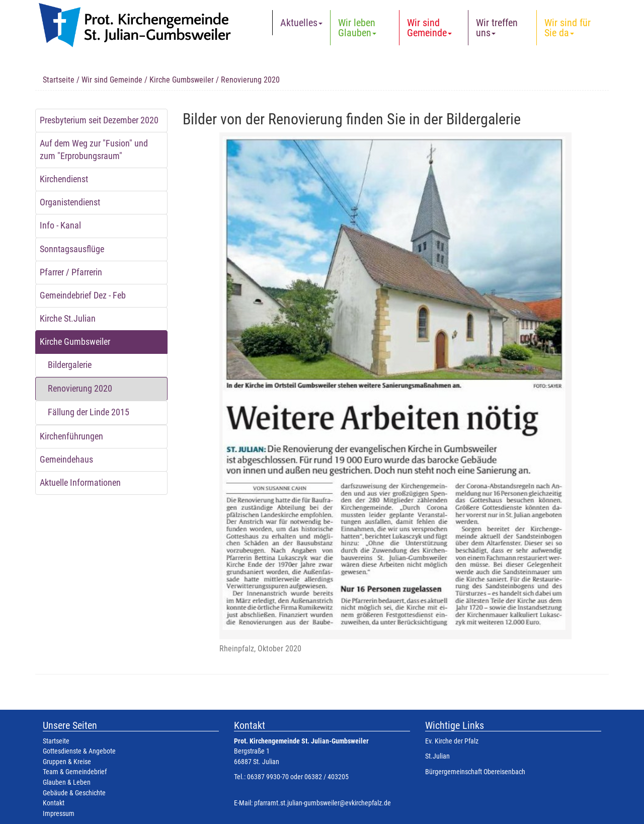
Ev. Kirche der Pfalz (452, 741)
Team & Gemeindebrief (75, 772)
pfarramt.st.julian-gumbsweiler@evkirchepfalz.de (323, 803)
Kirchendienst (64, 179)
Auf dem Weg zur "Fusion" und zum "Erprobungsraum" (94, 150)
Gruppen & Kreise (67, 762)
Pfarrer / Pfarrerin (71, 272)
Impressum (59, 814)
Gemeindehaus (66, 460)
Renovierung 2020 (80, 389)
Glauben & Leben (67, 782)
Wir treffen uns (497, 28)
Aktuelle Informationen (80, 483)
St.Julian (437, 756)
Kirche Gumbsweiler (182, 80)
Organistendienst (70, 202)
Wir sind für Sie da (568, 28)
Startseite (59, 80)
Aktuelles (301, 23)
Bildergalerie (70, 365)
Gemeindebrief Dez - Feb (83, 295)
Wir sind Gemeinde (429, 28)
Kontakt (54, 803)
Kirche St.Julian (68, 319)
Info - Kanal (60, 226)
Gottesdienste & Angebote (79, 751)
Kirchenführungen (71, 436)
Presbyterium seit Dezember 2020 (99, 120)
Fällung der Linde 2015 (89, 412)
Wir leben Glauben (357, 28)
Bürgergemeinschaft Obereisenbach (475, 772)
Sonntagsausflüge (72, 249)
